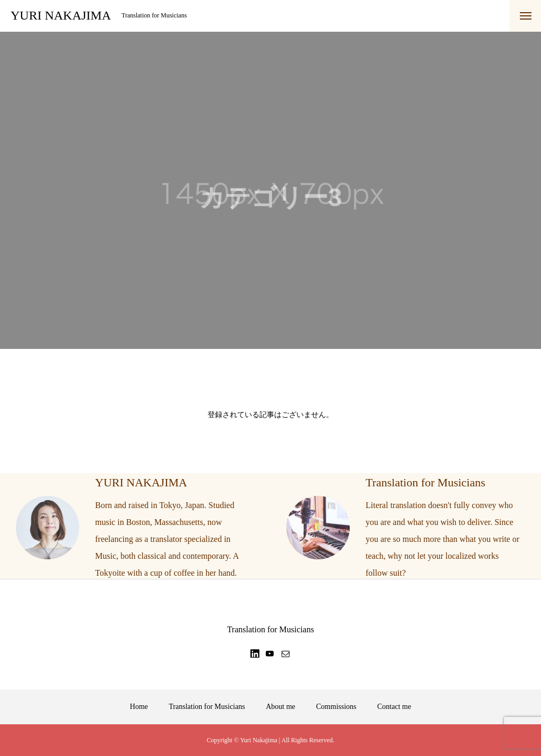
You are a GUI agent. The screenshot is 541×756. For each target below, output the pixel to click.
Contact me (394, 707)
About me (281, 707)
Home (139, 707)
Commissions (336, 707)
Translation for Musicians (207, 707)
